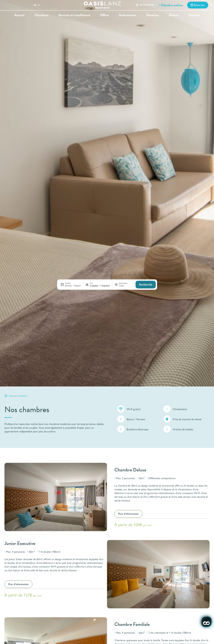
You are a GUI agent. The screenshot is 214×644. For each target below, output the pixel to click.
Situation (153, 15)
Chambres (41, 15)
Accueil (19, 15)
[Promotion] (126, 286)
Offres (104, 15)
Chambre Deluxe (130, 470)
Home (12, 396)
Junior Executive (20, 543)
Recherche (146, 285)
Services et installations (74, 15)
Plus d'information (128, 514)
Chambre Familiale (132, 624)
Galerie (174, 15)
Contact (194, 15)
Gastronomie (128, 15)
